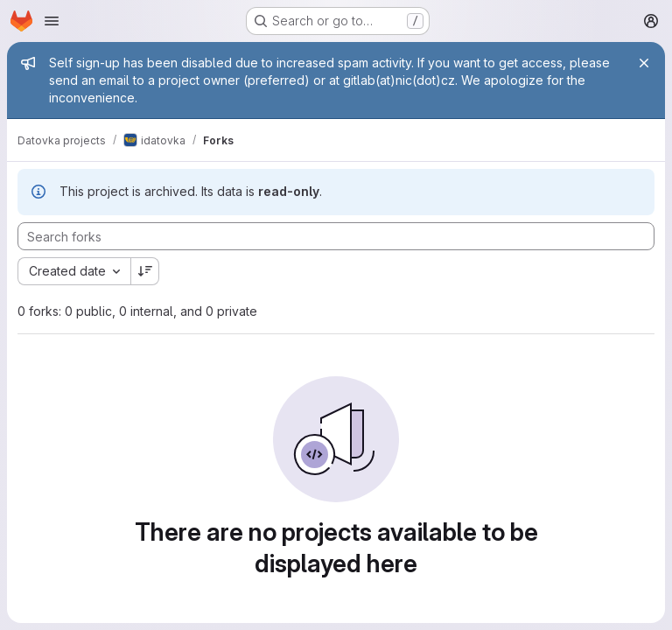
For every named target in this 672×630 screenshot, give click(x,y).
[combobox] (74, 271)
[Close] (644, 63)
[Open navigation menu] (52, 21)
